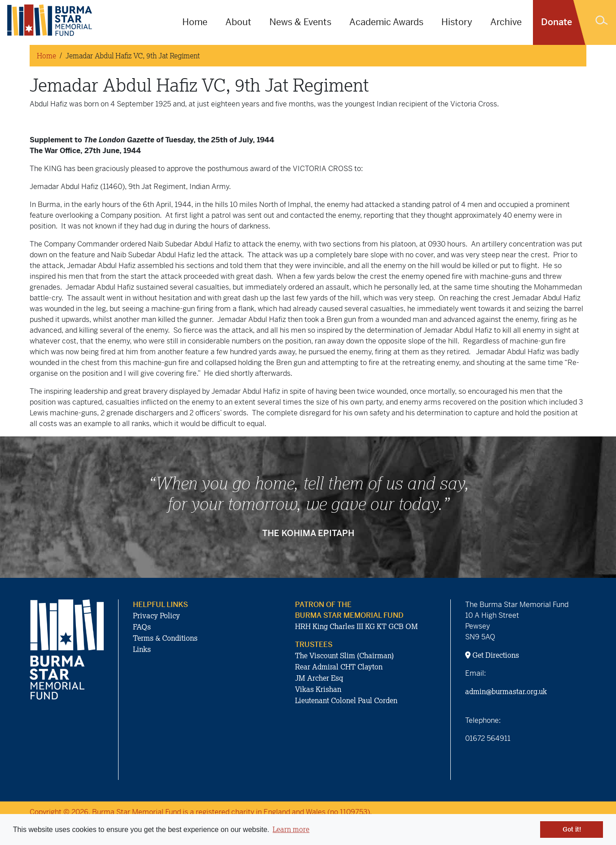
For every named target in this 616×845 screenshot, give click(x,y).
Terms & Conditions (165, 638)
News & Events (300, 22)
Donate (557, 22)
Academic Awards (386, 22)
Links (142, 649)
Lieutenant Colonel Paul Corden (346, 700)
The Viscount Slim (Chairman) (344, 656)
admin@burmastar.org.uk (506, 691)
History (457, 22)
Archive (506, 22)
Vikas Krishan (318, 689)
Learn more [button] (291, 829)
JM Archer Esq (319, 678)
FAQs (142, 627)
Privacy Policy (156, 616)
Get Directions (492, 655)
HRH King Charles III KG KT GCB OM (356, 626)
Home (195, 22)
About (238, 22)
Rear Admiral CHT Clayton (339, 667)
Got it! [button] (572, 829)
